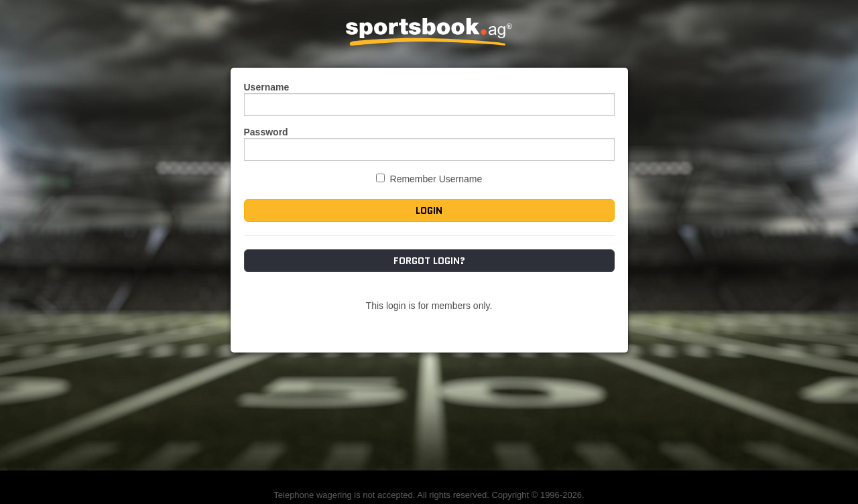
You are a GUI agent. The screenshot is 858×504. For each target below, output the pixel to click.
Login (429, 210)
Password (266, 132)
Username (267, 87)
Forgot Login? (429, 261)
